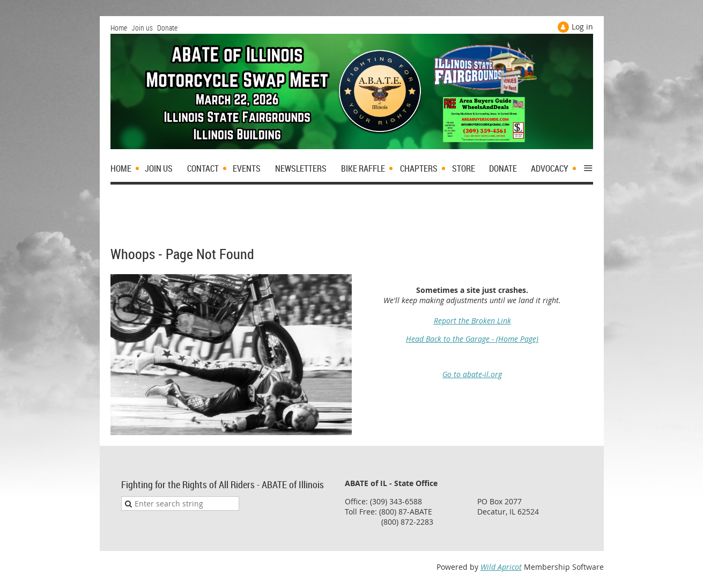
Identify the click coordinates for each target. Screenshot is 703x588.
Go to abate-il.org (472, 374)
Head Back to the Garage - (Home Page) (472, 339)
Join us (142, 28)
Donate (167, 28)
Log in (582, 27)
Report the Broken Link (472, 321)
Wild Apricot (501, 567)
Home (119, 28)
